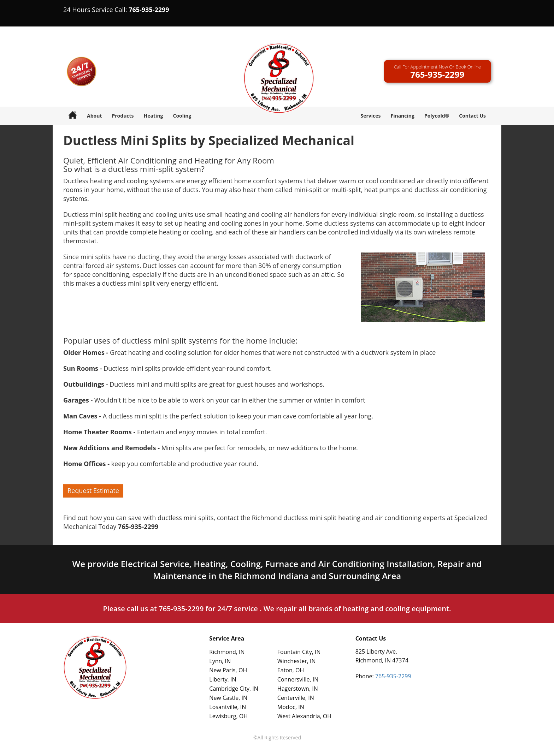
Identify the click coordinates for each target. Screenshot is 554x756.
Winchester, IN (297, 661)
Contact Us (472, 116)
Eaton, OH (291, 670)
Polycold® (437, 116)
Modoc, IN (291, 707)
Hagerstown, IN (298, 689)
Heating (154, 116)
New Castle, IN (228, 698)
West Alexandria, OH (304, 716)
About (94, 116)
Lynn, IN (220, 661)
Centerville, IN (296, 698)
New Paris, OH (228, 670)
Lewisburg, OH (228, 716)
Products (123, 116)
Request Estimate (93, 490)
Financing (402, 116)
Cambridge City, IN (234, 689)
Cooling (182, 116)
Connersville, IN (298, 679)
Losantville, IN (228, 707)
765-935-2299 (149, 10)
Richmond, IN (227, 652)
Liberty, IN (223, 679)
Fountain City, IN (299, 652)
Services (370, 116)
